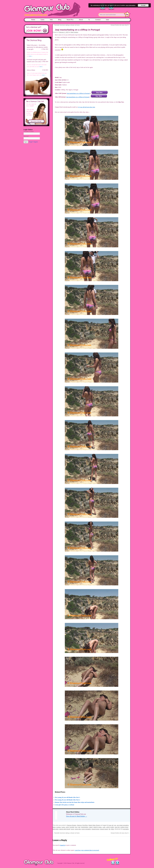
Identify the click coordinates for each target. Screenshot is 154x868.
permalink (126, 829)
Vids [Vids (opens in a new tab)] (51, 20)
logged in (63, 845)
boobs (63, 827)
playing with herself (65, 829)
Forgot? (31, 142)
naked (91, 827)
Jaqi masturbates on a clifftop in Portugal (78, 93)
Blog (60, 20)
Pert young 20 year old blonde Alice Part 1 (67, 797)
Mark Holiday (74, 32)
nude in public (110, 827)
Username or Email (29, 131)
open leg (117, 827)
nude (104, 827)
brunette (72, 827)
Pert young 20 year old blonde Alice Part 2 (67, 800)
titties (113, 829)
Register (36, 142)
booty (67, 827)
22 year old (110, 825)
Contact (98, 20)
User (108, 20)
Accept (143, 5)
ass (115, 825)
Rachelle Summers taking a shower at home (66, 25)
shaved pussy (95, 829)
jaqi (79, 827)
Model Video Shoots (94, 825)
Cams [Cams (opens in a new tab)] (42, 20)
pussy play (78, 829)
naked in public (98, 827)
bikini (54, 827)
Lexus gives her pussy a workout (64, 805)
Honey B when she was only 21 (120, 25)
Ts (89, 20)
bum (76, 827)
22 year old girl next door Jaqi (87, 107)
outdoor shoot (124, 827)
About (81, 20)
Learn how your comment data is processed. (87, 850)
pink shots (56, 829)
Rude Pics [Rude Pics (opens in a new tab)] (70, 20)
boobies (59, 827)
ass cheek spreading (123, 825)
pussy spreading (86, 829)
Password (26, 136)
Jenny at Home (31, 70)
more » (31, 56)
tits (110, 829)
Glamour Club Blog (82, 825)
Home (33, 20)
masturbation (85, 827)
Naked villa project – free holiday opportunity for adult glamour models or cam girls (37, 47)
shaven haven (104, 829)
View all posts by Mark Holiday (77, 816)
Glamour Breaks (72, 825)
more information (130, 5)
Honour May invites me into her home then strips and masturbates (75, 802)
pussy (72, 829)
